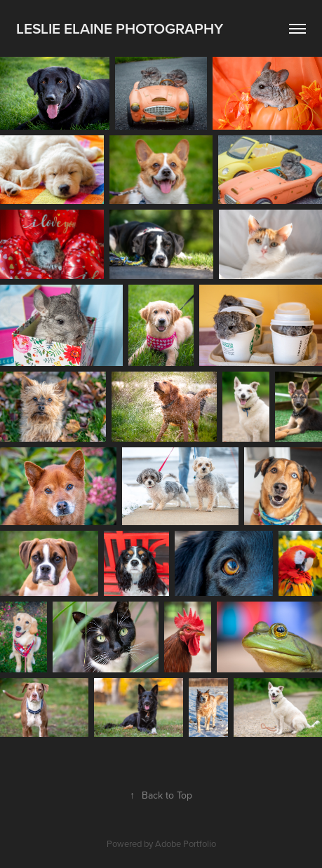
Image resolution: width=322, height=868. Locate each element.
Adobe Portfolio (186, 843)
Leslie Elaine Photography (120, 28)
